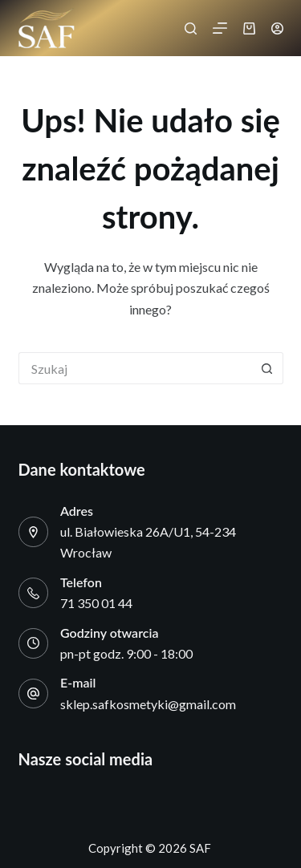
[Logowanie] (277, 28)
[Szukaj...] (135, 368)
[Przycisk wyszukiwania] (267, 368)
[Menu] (220, 28)
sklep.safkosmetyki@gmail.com (148, 704)
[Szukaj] (191, 28)
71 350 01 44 (96, 603)
